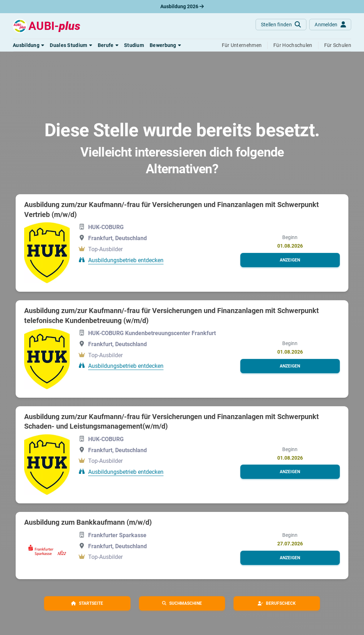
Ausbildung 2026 (182, 6)
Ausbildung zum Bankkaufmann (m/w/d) (88, 522)
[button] (28, 45)
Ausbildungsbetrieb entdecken (126, 260)
